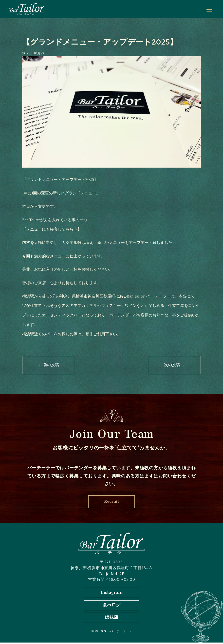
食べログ (111, 607)
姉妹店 (111, 619)
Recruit (111, 502)
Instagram (112, 594)
